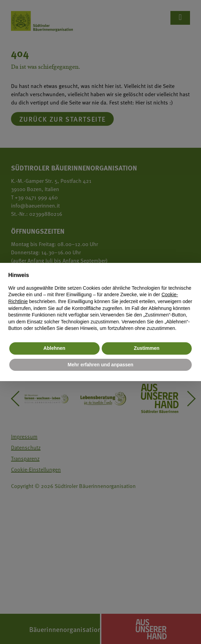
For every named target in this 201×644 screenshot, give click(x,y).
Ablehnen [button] (54, 348)
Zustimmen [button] (147, 348)
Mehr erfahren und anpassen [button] (100, 365)
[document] (100, 302)
